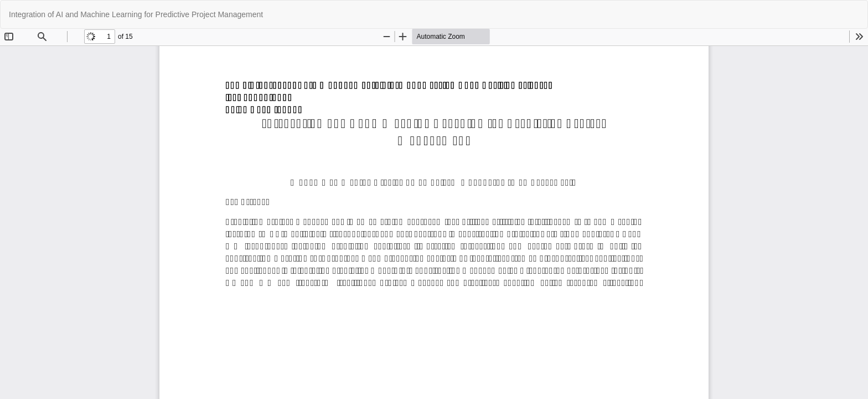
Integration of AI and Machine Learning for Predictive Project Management (136, 14)
